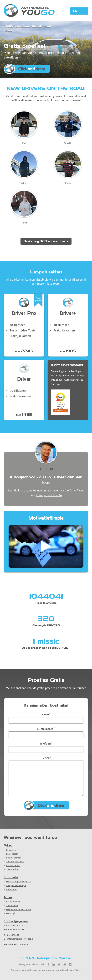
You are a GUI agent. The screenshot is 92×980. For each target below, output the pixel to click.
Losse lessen (12, 854)
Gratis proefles (13, 902)
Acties (8, 897)
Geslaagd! (11, 913)
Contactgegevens (16, 921)
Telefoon (46, 743)
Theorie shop (13, 869)
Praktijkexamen (14, 858)
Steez (78, 970)
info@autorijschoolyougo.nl (19, 939)
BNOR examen (13, 865)
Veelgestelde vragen (16, 886)
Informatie (11, 877)
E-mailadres (46, 729)
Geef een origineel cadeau (19, 909)
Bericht (46, 758)
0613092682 (11, 935)
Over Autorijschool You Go (19, 882)
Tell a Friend (12, 906)
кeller (30, 970)
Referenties (12, 889)
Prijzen (9, 845)
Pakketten (11, 850)
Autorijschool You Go (49, 495)
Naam (46, 714)
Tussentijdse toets (15, 862)
